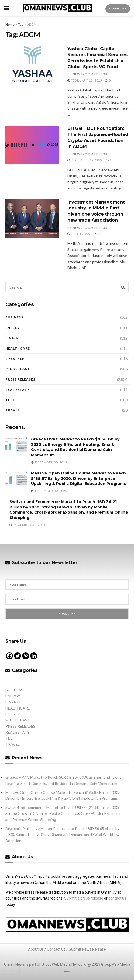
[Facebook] (9, 656)
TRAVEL (13, 410)
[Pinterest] (26, 656)
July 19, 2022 (80, 234)
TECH (11, 400)
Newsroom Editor (90, 74)
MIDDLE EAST (18, 369)
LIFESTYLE (15, 359)
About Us (36, 949)
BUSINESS (14, 317)
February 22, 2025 (85, 80)
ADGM (32, 24)
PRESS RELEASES (20, 379)
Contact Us (56, 949)
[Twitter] (18, 656)
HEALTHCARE (18, 348)
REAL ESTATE (17, 390)
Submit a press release (84, 898)
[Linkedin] (34, 656)
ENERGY (13, 328)
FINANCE (14, 338)
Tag (21, 24)
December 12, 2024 (85, 160)
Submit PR (118, 8)
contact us (117, 898)
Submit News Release (87, 949)
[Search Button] (123, 287)
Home (10, 24)
